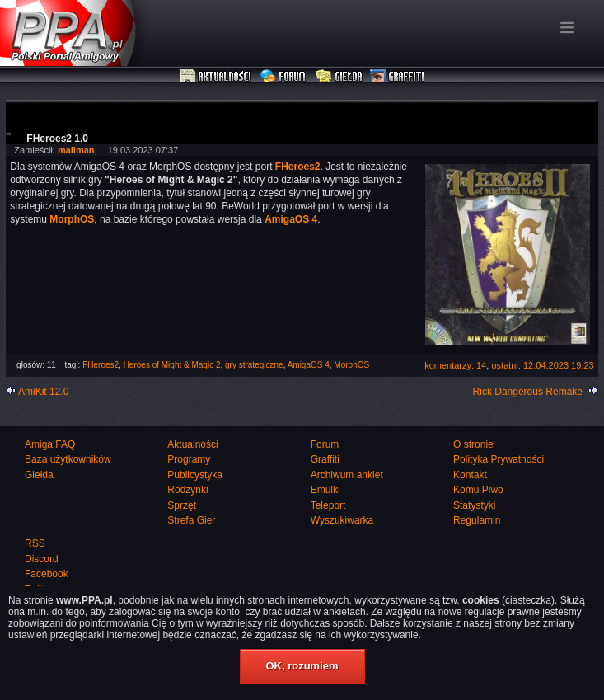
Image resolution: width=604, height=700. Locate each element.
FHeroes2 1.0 (57, 139)
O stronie (473, 444)
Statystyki (474, 505)
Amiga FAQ (50, 444)
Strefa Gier (191, 520)
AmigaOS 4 (309, 365)
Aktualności (216, 77)
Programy (189, 459)
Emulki (325, 490)
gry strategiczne (254, 365)
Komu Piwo (478, 490)
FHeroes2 (101, 365)
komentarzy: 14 (455, 365)
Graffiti (397, 77)
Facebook (47, 574)
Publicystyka (195, 475)
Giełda (339, 77)
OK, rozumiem (302, 666)
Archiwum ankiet (347, 475)
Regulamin (477, 520)
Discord (42, 559)
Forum (285, 77)
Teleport (328, 505)
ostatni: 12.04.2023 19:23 (542, 365)
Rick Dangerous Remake (528, 392)
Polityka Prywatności (499, 459)
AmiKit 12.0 (43, 392)
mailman (76, 150)
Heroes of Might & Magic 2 (172, 365)
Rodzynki (187, 490)
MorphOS (351, 365)
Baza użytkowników (68, 459)
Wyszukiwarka (342, 520)
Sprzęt (182, 505)
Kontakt (470, 475)
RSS (35, 543)
